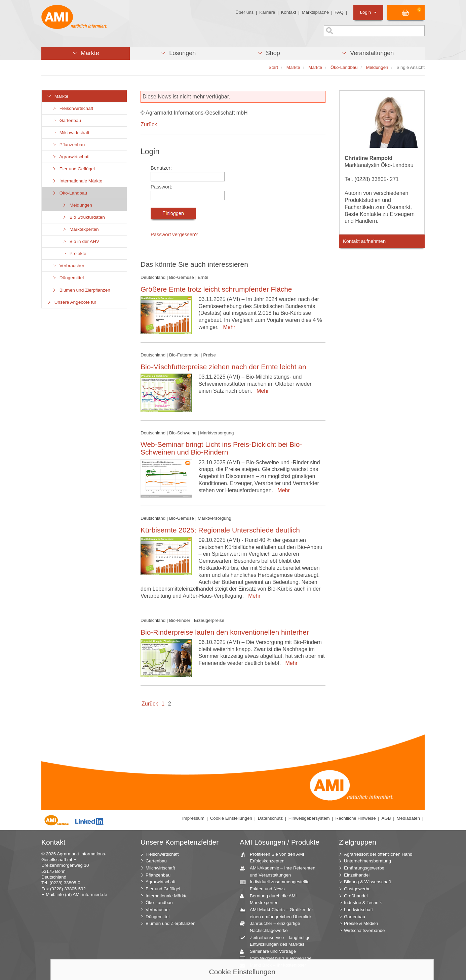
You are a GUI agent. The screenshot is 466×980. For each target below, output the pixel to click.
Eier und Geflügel (73, 169)
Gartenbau (66, 120)
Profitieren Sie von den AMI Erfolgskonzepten (275, 857)
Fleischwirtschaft (72, 108)
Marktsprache (315, 12)
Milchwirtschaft (71, 133)
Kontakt (288, 12)
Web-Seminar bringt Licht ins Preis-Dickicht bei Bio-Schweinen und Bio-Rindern (221, 448)
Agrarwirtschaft (71, 157)
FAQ (339, 12)
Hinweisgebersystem (309, 818)
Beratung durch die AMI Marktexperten (271, 899)
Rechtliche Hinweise (356, 818)
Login (368, 12)
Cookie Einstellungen (231, 818)
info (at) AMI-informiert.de (82, 894)
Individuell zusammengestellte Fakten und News (277, 885)
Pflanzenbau (68, 145)
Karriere (267, 12)
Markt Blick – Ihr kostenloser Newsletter (275, 968)
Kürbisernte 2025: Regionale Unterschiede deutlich (220, 530)
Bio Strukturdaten (83, 217)
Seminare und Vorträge (270, 952)
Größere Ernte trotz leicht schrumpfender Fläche (216, 289)
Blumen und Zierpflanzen (81, 290)
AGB (386, 818)
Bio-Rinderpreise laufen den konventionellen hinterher (225, 632)
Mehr (228, 327)
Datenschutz (270, 818)
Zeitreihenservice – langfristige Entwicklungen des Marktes (278, 941)
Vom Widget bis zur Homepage (278, 959)
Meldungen (77, 205)
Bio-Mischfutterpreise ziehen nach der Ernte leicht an (223, 367)
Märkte (57, 96)
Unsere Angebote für (71, 302)
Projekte (74, 253)
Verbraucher (68, 266)
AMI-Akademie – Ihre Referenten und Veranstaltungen (280, 871)
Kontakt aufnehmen (364, 241)
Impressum (193, 818)
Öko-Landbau (69, 193)
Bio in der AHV (81, 241)
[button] (86, 53)
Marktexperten (80, 229)
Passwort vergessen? (174, 235)
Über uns (244, 12)
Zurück (149, 124)
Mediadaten (408, 818)
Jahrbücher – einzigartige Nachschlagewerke (273, 927)
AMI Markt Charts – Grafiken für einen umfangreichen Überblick (279, 913)
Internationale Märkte (77, 181)
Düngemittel (68, 278)
